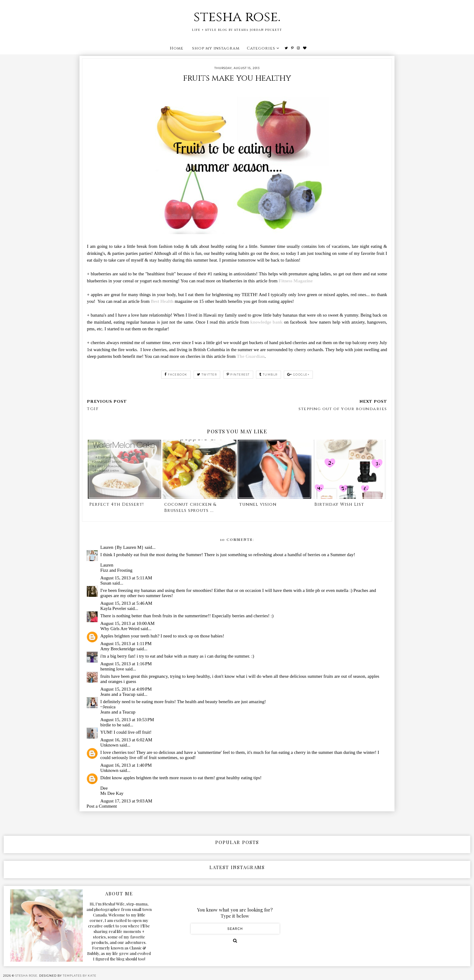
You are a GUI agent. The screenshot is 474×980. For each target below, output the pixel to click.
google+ (298, 374)
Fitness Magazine (296, 281)
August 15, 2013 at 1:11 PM (126, 644)
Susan (106, 583)
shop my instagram (216, 48)
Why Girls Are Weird (120, 629)
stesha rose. (237, 17)
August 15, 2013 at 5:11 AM (126, 578)
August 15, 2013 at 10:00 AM (127, 623)
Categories (261, 48)
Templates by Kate (80, 976)
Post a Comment (102, 806)
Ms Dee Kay (112, 793)
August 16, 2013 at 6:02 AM (126, 740)
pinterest (238, 374)
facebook (176, 374)
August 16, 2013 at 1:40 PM (126, 765)
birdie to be (111, 725)
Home (177, 48)
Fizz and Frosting (116, 570)
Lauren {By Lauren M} (122, 547)
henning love (112, 669)
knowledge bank (267, 322)
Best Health (162, 301)
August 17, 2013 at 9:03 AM (126, 801)
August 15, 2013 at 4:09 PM (126, 689)
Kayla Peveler (113, 608)
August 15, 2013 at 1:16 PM (126, 664)
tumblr (268, 374)
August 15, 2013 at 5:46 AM (126, 603)
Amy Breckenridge (118, 649)
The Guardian (251, 356)
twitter (207, 374)
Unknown (109, 745)
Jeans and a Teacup (118, 694)
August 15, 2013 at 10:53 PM (127, 720)
